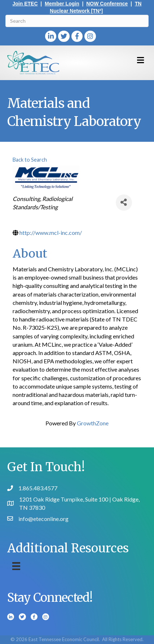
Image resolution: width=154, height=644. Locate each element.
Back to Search (30, 160)
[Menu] (16, 566)
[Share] (124, 203)
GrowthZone (93, 423)
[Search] (77, 21)
